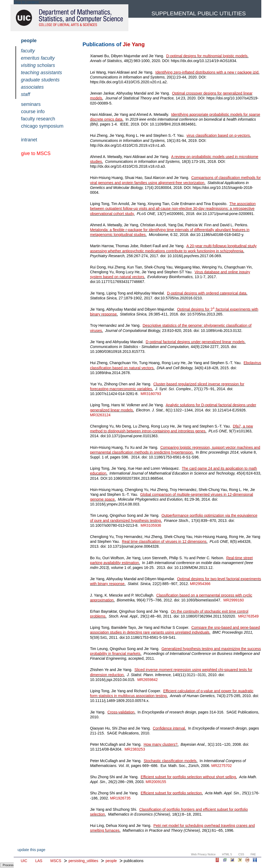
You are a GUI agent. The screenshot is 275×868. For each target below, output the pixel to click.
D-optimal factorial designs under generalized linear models (195, 342)
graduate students (40, 80)
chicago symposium (42, 126)
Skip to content (26, 2)
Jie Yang (134, 44)
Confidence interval (169, 728)
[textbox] (213, 309)
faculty (28, 51)
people (29, 41)
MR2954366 (200, 584)
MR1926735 (120, 798)
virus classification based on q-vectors (218, 135)
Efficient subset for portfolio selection (171, 793)
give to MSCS (36, 153)
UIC (24, 861)
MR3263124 (100, 415)
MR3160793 (151, 394)
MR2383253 (135, 749)
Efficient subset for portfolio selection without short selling (188, 777)
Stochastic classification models (170, 761)
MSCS (56, 861)
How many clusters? (161, 744)
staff (26, 94)
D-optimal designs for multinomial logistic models (207, 56)
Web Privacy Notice (203, 854)
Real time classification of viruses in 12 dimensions (164, 541)
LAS (39, 861)
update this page (31, 850)
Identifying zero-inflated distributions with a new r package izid (207, 72)
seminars (31, 104)
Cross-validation (121, 712)
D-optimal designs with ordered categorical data (207, 293)
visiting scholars (38, 65)
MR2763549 (248, 616)
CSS (241, 854)
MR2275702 (222, 766)
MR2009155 (156, 782)
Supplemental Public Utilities (199, 13)
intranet (29, 140)
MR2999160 (234, 600)
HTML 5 (227, 854)
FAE (253, 854)
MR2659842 (147, 680)
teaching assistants (41, 73)
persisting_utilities (83, 861)
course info (33, 112)
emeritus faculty (38, 58)
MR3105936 (151, 525)
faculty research (38, 119)
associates (32, 87)
